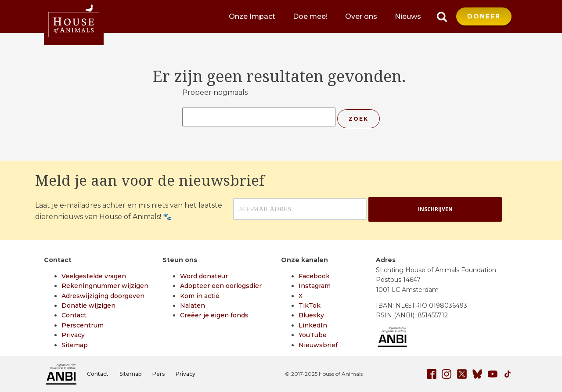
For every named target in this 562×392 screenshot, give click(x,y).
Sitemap (75, 345)
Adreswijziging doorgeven (103, 296)
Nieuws (408, 16)
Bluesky (311, 315)
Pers (159, 374)
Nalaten (193, 306)
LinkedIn (313, 325)
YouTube (313, 335)
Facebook (314, 276)
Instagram (315, 286)
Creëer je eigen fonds (214, 315)
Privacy (73, 335)
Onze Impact (252, 16)
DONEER (484, 16)
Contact (74, 315)
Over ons (361, 16)
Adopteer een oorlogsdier (221, 286)
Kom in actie (200, 296)
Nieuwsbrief (318, 345)
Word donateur (204, 276)
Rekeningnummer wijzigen (105, 286)
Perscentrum (83, 325)
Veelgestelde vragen (94, 276)
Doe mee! (310, 16)
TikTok (310, 306)
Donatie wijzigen (88, 306)
